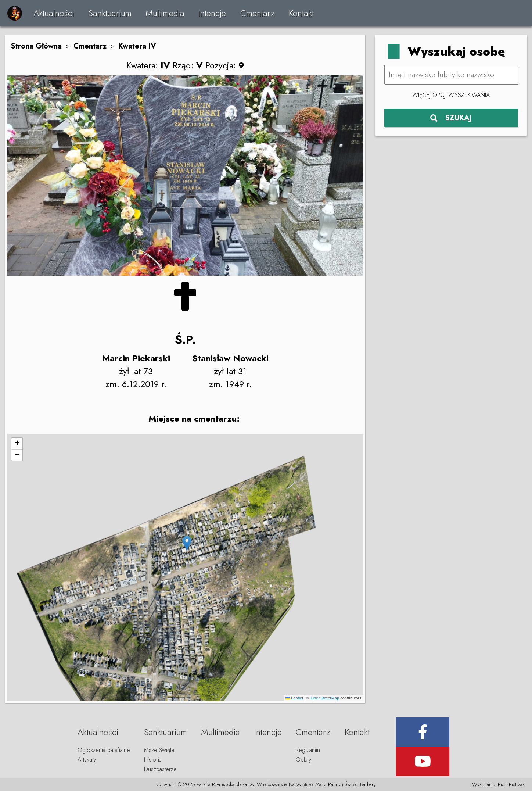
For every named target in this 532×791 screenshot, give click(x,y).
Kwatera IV (137, 46)
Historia (153, 760)
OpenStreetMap (325, 698)
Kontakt (301, 13)
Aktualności (54, 13)
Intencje (212, 13)
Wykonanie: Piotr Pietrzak (498, 784)
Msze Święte (159, 750)
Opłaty (303, 760)
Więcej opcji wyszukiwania (451, 95)
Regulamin (308, 750)
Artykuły (87, 760)
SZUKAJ (451, 118)
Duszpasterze (160, 769)
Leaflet (294, 698)
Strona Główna (36, 46)
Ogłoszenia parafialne (104, 750)
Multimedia (165, 13)
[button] (187, 543)
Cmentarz (258, 13)
